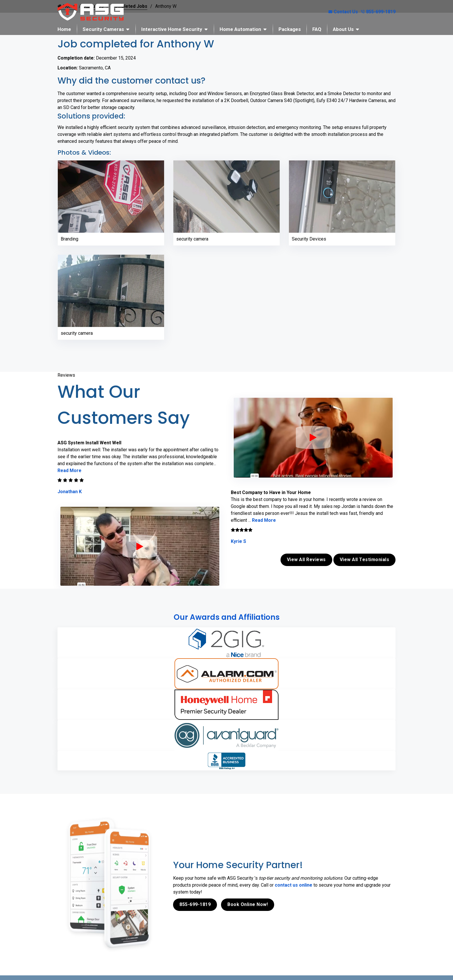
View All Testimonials (365, 560)
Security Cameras (103, 29)
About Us (343, 29)
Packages (290, 29)
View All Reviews (306, 560)
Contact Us (343, 12)
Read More (69, 470)
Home (64, 29)
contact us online (294, 885)
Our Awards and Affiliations (227, 617)
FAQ (317, 29)
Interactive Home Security (172, 29)
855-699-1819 (378, 12)
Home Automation (240, 29)
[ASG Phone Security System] (140, 546)
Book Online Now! (248, 904)
